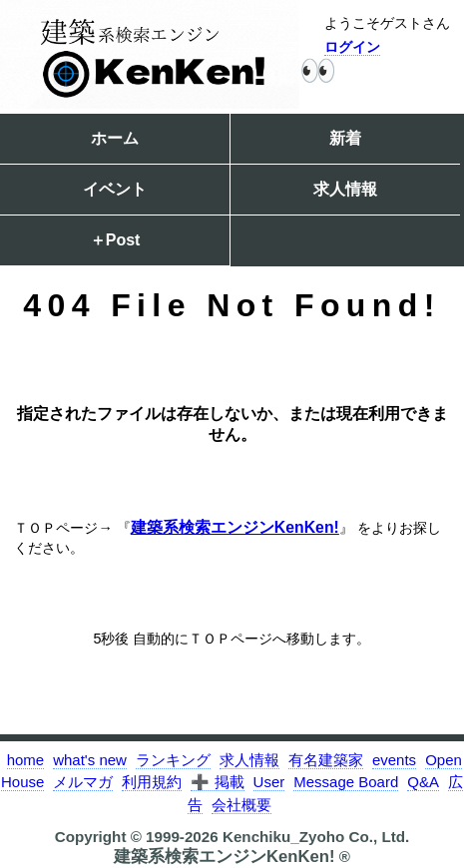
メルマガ (83, 782)
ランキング (173, 760)
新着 (345, 138)
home (26, 760)
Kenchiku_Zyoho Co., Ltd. (316, 837)
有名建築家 (326, 760)
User (269, 782)
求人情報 (345, 189)
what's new (90, 760)
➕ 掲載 (217, 782)
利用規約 (152, 782)
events (394, 760)
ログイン (352, 47)
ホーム (115, 138)
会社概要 (241, 805)
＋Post (115, 240)
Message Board (346, 782)
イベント (115, 189)
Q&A (423, 782)
